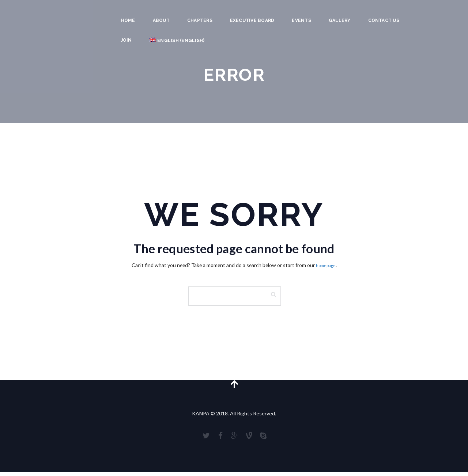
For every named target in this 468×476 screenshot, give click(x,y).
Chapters (200, 20)
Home (128, 20)
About (161, 20)
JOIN (127, 40)
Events (301, 20)
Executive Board (252, 20)
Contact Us (384, 20)
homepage (326, 265)
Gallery (340, 20)
